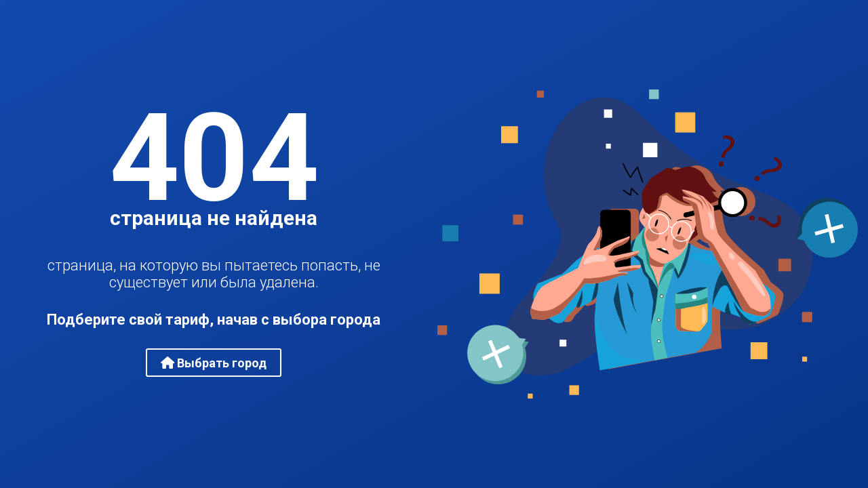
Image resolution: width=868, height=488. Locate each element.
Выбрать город (214, 363)
